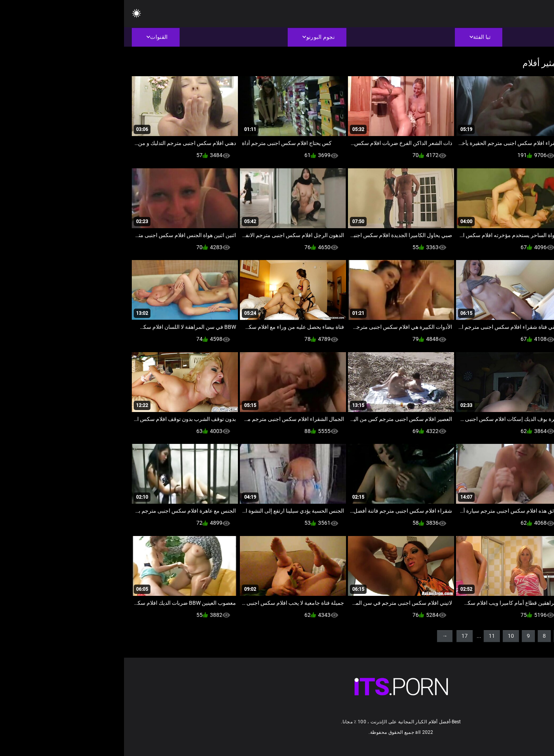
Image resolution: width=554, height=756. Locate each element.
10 (387, 636)
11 (368, 636)
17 (341, 636)
